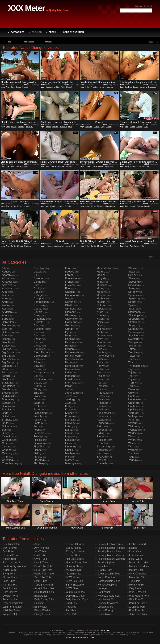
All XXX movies (138, 574)
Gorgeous (71, 322)
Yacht (132, 453)
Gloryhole (71, 319)
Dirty (36, 366)
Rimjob (101, 436)
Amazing (144, 87)
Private (101, 399)
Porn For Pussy (138, 603)
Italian (69, 386)
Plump (101, 379)
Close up (39, 278)
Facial (146, 127)
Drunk (37, 386)
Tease (132, 356)
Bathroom (8, 332)
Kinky (142, 246)
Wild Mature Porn (139, 596)
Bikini (5, 369)
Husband (71, 369)
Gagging (70, 292)
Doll (36, 376)
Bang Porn (9, 574)
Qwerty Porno (11, 596)
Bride (5, 413)
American (8, 288)
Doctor (38, 369)
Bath (5, 329)
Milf (99, 282)
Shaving (102, 460)
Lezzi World (136, 559)
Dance (37, 346)
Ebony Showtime (76, 551)
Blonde (18, 87)
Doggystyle (152, 87)
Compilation (41, 302)
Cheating (7, 460)
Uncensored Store (13, 603)
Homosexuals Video (109, 581)
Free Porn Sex (137, 610)
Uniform (133, 403)
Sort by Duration (74, 32)
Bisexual (7, 373)
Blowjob (25, 87)
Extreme (39, 410)
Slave (132, 278)
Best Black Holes (44, 592)
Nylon (100, 319)
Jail (67, 389)
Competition (41, 299)
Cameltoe (8, 436)
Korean (69, 416)
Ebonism (39, 603)
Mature (101, 272)
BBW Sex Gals (74, 581)
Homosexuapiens (107, 585)
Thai (131, 362)
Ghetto (69, 305)
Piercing (102, 373)
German (70, 302)
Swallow (133, 336)
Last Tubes (9, 581)
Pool (73, 246)
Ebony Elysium (43, 610)
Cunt (36, 332)
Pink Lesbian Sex (13, 563)
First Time (40, 447)
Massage (71, 463)
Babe (12, 87)
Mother (101, 299)
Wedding (134, 433)
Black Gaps (41, 596)
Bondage (7, 399)
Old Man (102, 329)
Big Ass (6, 349)
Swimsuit (134, 339)
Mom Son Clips (138, 577)
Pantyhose (103, 356)
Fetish (136, 246)
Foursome (71, 278)
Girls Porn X (136, 599)
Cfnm (5, 457)
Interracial (29, 127)
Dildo (37, 362)
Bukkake (7, 426)
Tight (131, 369)
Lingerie (70, 447)
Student (133, 329)
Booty (5, 406)
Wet (131, 436)
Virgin (132, 420)
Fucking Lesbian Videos (111, 548)
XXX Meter (26, 8)
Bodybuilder (9, 396)
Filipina (38, 440)
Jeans (69, 396)
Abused (7, 272)
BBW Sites (72, 588)
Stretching (134, 322)
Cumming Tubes (75, 592)
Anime (6, 295)
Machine (70, 453)
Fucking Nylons (106, 563)
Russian (102, 440)
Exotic (37, 406)
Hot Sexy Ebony (75, 559)
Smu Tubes (41, 581)
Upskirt (133, 410)
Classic (38, 272)
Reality (101, 420)
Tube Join (135, 581)
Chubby (38, 268)
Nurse (100, 315)
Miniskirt (102, 285)
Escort (37, 399)
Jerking (67, 246)
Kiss (68, 410)
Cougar (38, 309)
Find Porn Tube (139, 614)
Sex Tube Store (12, 544)
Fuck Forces (10, 588)
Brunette (7, 420)
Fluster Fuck (10, 577)
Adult (37, 544)
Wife (131, 443)
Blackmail (8, 383)
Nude (100, 312)
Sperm (132, 302)
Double (38, 383)
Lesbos (133, 548)
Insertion (70, 379)
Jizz (67, 403)
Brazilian (7, 410)
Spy (131, 305)
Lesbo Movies (105, 614)
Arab (5, 302)
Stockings (134, 315)
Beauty (6, 346)
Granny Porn (105, 570)
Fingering (94, 87)
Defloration (40, 356)
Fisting (38, 453)
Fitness (38, 457)
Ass (131, 246)
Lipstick (70, 450)
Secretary (103, 450)
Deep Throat (41, 352)
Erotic (37, 396)
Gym (68, 332)
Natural (101, 305)
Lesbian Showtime (108, 603)
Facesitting (40, 413)
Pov (99, 389)
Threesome (135, 366)
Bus (4, 430)
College (38, 295)
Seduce (101, 453)
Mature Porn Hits (139, 563)
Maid (68, 457)
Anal (8, 87)
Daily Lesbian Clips (77, 599)
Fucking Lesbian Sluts (110, 544)
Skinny (132, 275)
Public (100, 410)
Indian (69, 373)
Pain (99, 349)
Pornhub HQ (10, 585)
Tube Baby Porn (44, 585)
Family (38, 420)
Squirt (132, 309)
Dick (36, 359)
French (69, 282)
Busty (139, 167)
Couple (38, 312)
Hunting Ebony (74, 566)
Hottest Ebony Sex (77, 563)
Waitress (134, 426)
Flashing (39, 460)
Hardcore (49, 87)
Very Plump (136, 588)
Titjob (132, 373)
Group (69, 329)
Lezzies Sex (136, 555)
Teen (131, 359)
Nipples (101, 309)
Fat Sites (71, 607)
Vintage (133, 416)
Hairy (68, 336)
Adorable (7, 275)
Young (132, 460)
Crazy (37, 315)
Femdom (39, 433)
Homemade (72, 352)
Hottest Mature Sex (108, 596)
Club (36, 285)
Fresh (52, 32)
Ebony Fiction (42, 614)
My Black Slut (74, 570)
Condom (39, 305)
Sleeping (134, 282)
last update (29, 42)
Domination (40, 379)
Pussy (100, 416)
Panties (101, 352)
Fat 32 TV (72, 603)
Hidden (69, 349)
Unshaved (134, 406)
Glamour (70, 312)
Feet (36, 430)
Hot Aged (103, 588)
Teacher (133, 352)
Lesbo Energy (105, 610)
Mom (100, 288)
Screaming (103, 447)
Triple (132, 386)
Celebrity (7, 453)
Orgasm (101, 336)
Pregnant (102, 393)
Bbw (5, 336)
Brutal (5, 423)
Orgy (103, 127)
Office (100, 322)
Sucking (133, 332)
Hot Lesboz (104, 592)
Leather (70, 433)
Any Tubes (40, 551)
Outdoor (109, 127)
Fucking (70, 285)
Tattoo (132, 349)
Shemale (102, 463)
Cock (37, 288)
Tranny (132, 383)
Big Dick (7, 362)
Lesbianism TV (106, 599)
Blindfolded (9, 386)
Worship (133, 450)
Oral (99, 332)
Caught (6, 450)
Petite (100, 369)
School (101, 443)
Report (4, 78)
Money (101, 292)
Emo (36, 393)
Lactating (71, 420)
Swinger (133, 342)
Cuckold (38, 322)
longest (48, 42)
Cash (5, 443)
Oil (98, 325)
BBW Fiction (73, 577)
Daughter (39, 349)
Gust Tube (40, 555)
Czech (37, 339)
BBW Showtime (75, 585)
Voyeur (133, 423)
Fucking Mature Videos (111, 555)
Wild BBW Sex (137, 592)
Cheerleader (9, 463)
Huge (68, 362)
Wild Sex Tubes (12, 610)
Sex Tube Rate (43, 577)
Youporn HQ (10, 614)
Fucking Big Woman (14, 566)
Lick (67, 443)
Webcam (134, 430)
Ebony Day (41, 607)
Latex (68, 426)
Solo (131, 288)
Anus (5, 299)
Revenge (102, 430)
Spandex (134, 295)
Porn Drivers (10, 592)
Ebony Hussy (73, 548)
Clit (36, 275)
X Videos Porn (137, 607)
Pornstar (55, 127)
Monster (102, 295)
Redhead (102, 423)
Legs (68, 436)
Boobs (6, 403)
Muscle (101, 302)
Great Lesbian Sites (109, 574)
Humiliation (72, 366)
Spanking (134, 299)
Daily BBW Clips (75, 596)
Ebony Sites (73, 555)
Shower (133, 268)
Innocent (70, 376)
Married (70, 460)
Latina (69, 430)
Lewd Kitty (135, 551)
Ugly (131, 393)
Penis (100, 362)
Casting (7, 447)
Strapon (133, 319)
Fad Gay (71, 610)
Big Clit (6, 356)
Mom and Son (137, 585)
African (6, 278)
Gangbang (71, 295)
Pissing (101, 376)
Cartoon (7, 440)
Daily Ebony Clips (44, 599)
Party (63, 87)
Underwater (135, 399)
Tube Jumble (10, 599)
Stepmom (134, 312)
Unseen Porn (10, 555)
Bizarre (6, 376)
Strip (131, 325)
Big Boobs (8, 352)
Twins (132, 389)
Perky (100, 366)
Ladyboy (70, 423)
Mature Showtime (139, 566)
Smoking (134, 285)
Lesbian (57, 87)
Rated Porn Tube (44, 574)
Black (70, 127)
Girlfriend (71, 309)
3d (3, 268)
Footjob (70, 272)
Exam (37, 403)
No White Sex (74, 574)
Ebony (37, 389)
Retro (100, 426)
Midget (101, 278)
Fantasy (38, 423)
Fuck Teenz (104, 566)
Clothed (38, 282)
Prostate (102, 403)
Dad (36, 342)
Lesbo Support (137, 544)
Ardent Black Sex (44, 588)
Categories (18, 32)
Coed (37, 292)
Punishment (104, 413)
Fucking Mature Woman (111, 559)
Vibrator (133, 413)
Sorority (133, 292)
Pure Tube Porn (43, 570)
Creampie (39, 319)
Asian (5, 305)
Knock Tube (41, 563)
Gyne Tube (41, 559)
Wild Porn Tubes (12, 607)
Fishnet (38, 450)
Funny (69, 288)
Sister (132, 272)
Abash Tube (10, 559)
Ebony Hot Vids (75, 544)
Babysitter (8, 322)
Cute (36, 336)
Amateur (88, 167)
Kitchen (70, 413)
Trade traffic (105, 630)
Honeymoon (72, 356)
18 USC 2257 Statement (76, 637)
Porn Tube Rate (43, 566)
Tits (130, 376)
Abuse (91, 637)
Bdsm (5, 339)
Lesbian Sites (105, 607)
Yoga (131, 457)
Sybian (132, 346)
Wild (131, 447)
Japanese (71, 393)
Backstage (8, 325)
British (6, 416)
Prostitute (102, 406)
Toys (131, 379)
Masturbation (109, 167)
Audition (7, 312)
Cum (36, 325)
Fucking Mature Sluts (109, 551)
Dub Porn (8, 551)
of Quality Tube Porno (58, 10)
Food (68, 268)
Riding (101, 433)
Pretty (100, 396)
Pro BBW (71, 614)
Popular (37, 32)
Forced (69, 275)
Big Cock (7, 359)
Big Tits (6, 366)
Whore (132, 440)
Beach (6, 342)
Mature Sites (136, 570)
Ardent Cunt (10, 570)
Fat (36, 426)
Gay (68, 299)
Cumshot (147, 206)
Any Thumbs (42, 548)
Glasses (70, 315)
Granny (70, 325)
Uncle (132, 396)
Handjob (70, 339)
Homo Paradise (106, 577)
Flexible (38, 463)
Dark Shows (10, 548)
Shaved (69, 87)
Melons (101, 275)
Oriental (101, 342)
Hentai (69, 346)
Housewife (71, 359)
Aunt (5, 315)
